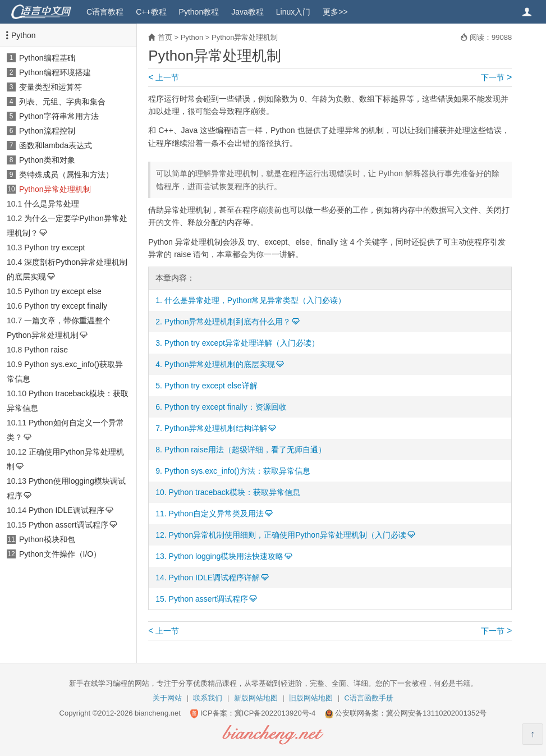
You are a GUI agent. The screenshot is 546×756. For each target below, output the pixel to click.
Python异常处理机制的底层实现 (220, 364)
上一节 (164, 77)
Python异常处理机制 (55, 189)
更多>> (335, 12)
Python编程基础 (47, 58)
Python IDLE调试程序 (66, 510)
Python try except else (63, 291)
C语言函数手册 (369, 698)
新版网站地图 (256, 698)
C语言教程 (105, 12)
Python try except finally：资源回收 (226, 407)
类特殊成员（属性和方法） (66, 175)
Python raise (46, 350)
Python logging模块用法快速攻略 (226, 556)
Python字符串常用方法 (59, 116)
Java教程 (247, 12)
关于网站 (167, 698)
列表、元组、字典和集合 (62, 102)
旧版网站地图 (311, 698)
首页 (165, 37)
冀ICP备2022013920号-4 (275, 713)
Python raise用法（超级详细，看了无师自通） (245, 450)
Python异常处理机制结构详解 (216, 428)
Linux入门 (293, 12)
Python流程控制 (47, 131)
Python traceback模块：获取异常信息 (235, 492)
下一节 (496, 77)
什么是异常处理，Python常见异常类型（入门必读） (255, 300)
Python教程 (199, 12)
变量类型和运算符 (51, 87)
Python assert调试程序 (68, 525)
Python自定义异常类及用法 (217, 514)
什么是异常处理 (52, 204)
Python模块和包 (47, 539)
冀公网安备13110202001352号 (436, 713)
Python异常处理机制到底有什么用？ (228, 322)
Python (24, 35)
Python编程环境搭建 (55, 72)
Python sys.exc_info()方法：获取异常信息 (237, 471)
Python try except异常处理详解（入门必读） (242, 343)
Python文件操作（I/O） (60, 554)
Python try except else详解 (211, 386)
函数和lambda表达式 (56, 145)
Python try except (54, 248)
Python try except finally (66, 306)
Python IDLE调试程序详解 (215, 578)
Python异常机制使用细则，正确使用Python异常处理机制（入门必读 (288, 535)
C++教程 (151, 12)
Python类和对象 (47, 160)
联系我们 (208, 698)
